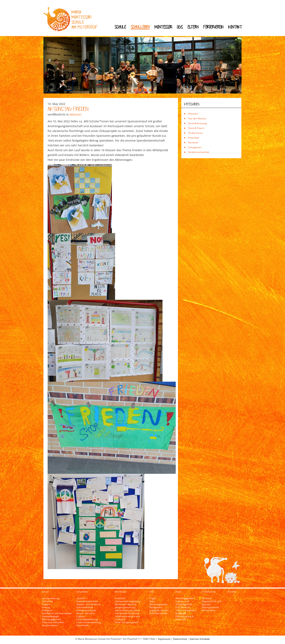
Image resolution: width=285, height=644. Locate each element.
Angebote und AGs (159, 610)
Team (152, 601)
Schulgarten (195, 147)
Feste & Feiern (196, 128)
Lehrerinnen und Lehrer (128, 610)
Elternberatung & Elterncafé (185, 618)
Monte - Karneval (85, 613)
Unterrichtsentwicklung (89, 622)
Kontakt (235, 27)
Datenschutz (180, 639)
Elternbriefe (83, 625)
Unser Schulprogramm (127, 622)
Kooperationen (50, 625)
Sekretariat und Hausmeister (57, 613)
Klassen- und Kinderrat (88, 604)
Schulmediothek (85, 607)
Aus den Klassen (197, 118)
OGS (180, 27)
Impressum (164, 639)
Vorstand (207, 598)
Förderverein (213, 27)
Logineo (81, 616)
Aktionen (76, 114)
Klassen (46, 604)
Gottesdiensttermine (87, 601)
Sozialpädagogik (50, 616)
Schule (120, 27)
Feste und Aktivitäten (53, 622)
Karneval (193, 142)
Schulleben (140, 27)
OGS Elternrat (183, 607)
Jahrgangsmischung (125, 607)
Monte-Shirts (209, 610)
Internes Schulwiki (200, 639)
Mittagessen (156, 607)
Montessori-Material (125, 604)
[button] (135, 90)
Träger (153, 598)
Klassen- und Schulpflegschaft (184, 603)
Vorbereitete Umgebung (127, 601)
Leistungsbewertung (87, 619)
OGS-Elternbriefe (158, 613)
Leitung (46, 607)
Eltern (193, 27)
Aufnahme (47, 601)
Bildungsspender (211, 607)
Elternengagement (52, 619)
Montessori (163, 27)
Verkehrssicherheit (199, 152)
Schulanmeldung (51, 598)
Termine (81, 598)
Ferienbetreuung (197, 123)
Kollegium (47, 610)
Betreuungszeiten (158, 604)
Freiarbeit (194, 138)
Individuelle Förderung (127, 613)
